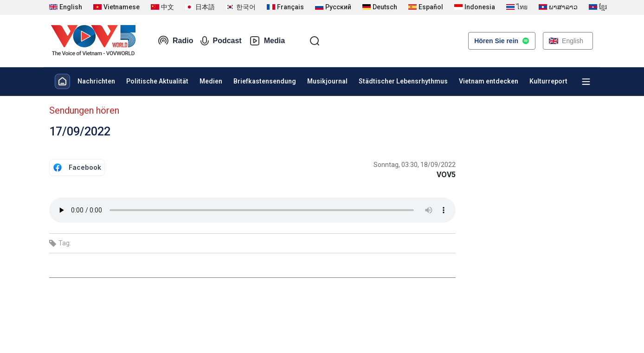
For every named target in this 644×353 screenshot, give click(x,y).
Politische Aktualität (157, 81)
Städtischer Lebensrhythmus (403, 81)
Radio (175, 41)
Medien (211, 81)
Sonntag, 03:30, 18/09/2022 (415, 165)
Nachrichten (96, 81)
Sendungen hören (84, 110)
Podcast (221, 41)
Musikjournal (327, 81)
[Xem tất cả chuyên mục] (586, 82)
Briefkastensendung (265, 81)
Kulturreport (548, 81)
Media (267, 41)
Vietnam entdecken (489, 81)
